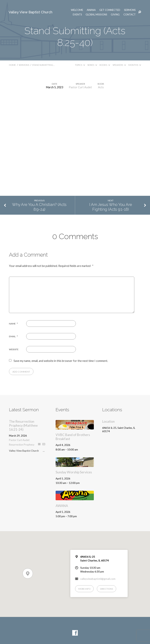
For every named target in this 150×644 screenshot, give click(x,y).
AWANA (91, 10)
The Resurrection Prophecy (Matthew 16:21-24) (23, 425)
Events (77, 15)
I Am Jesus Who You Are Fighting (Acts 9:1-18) (111, 207)
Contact (130, 15)
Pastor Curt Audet (80, 87)
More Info (84, 589)
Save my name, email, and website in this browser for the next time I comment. (61, 361)
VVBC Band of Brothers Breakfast (73, 437)
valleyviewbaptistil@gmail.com (98, 579)
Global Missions (96, 15)
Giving (115, 15)
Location (108, 421)
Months (135, 65)
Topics (80, 65)
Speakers (119, 65)
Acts (101, 87)
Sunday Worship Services (74, 472)
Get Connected (110, 10)
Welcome (77, 10)
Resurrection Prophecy (22, 445)
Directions (107, 589)
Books (105, 65)
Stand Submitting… (43, 65)
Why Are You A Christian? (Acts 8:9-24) (39, 207)
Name (13, 324)
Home (12, 65)
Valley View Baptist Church (30, 12)
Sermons (130, 10)
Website (14, 349)
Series (92, 65)
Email (13, 336)
